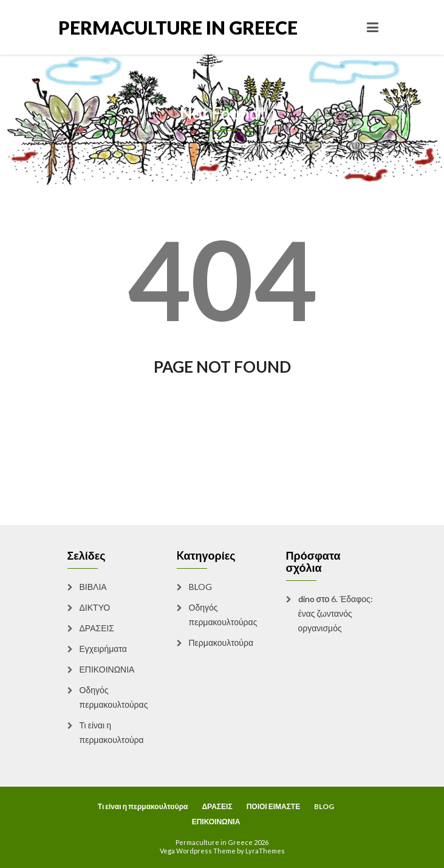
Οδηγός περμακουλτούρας (114, 697)
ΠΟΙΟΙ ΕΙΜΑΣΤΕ (274, 806)
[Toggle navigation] (373, 27)
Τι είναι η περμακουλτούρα (112, 732)
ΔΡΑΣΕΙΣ (97, 628)
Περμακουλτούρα (221, 643)
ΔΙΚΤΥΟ (95, 607)
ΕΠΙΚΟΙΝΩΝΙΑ (107, 669)
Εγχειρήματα (103, 649)
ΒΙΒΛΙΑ (93, 587)
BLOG (200, 587)
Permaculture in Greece (140, 27)
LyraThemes (265, 851)
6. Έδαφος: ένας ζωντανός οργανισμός (336, 613)
